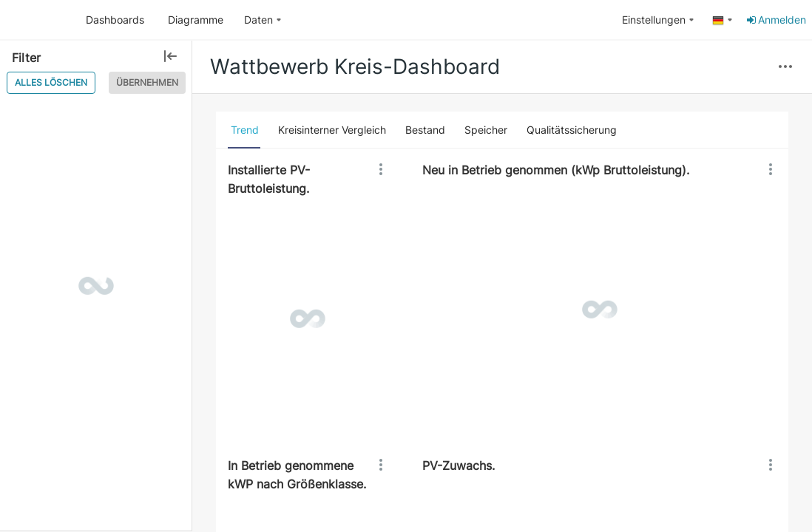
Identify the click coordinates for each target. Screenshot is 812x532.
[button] (785, 67)
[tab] (245, 130)
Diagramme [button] (196, 20)
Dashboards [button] (115, 20)
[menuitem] (263, 20)
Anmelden (775, 20)
